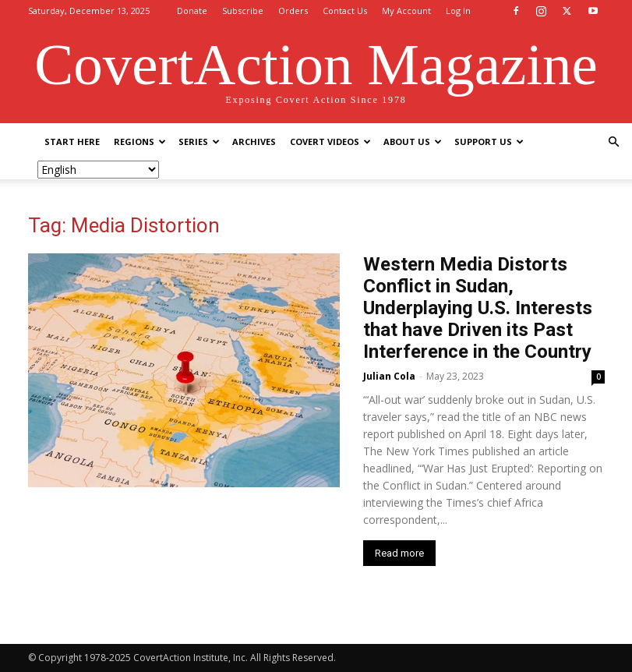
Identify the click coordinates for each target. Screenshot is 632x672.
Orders (293, 11)
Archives (254, 141)
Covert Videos (330, 141)
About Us (413, 141)
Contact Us (345, 11)
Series (199, 141)
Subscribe (243, 11)
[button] (613, 142)
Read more (399, 553)
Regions (140, 141)
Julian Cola (389, 376)
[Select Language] (98, 170)
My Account (406, 11)
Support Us (489, 141)
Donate (192, 11)
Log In (458, 11)
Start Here (72, 141)
